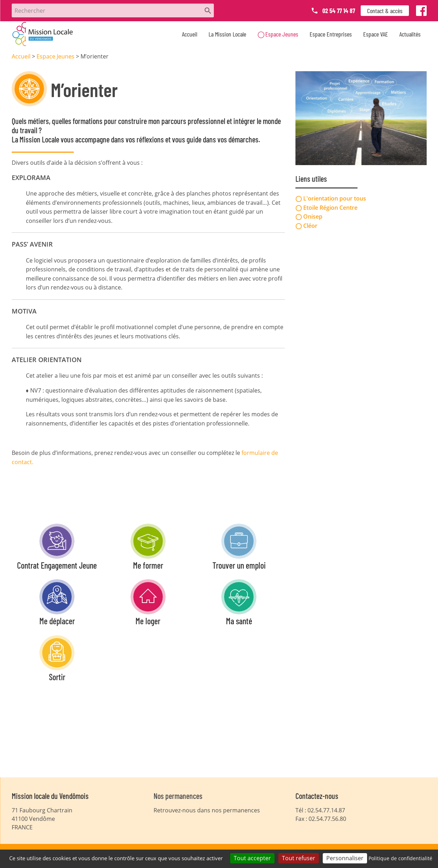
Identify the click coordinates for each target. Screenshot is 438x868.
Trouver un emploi (239, 565)
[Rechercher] (113, 10)
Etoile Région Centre (330, 207)
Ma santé (239, 621)
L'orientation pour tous (335, 198)
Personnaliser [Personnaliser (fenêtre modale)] (345, 858)
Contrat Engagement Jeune (57, 565)
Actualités (410, 34)
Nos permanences (178, 796)
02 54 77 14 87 (339, 11)
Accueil (190, 34)
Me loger (148, 621)
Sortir (57, 677)
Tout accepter (252, 858)
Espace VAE (376, 34)
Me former (148, 565)
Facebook (422, 12)
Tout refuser (299, 858)
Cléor (310, 225)
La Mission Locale (227, 34)
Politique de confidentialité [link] (400, 858)
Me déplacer (57, 621)
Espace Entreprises (331, 34)
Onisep (313, 216)
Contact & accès (385, 11)
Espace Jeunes (282, 34)
